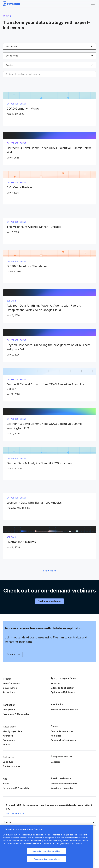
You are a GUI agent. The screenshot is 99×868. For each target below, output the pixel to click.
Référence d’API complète (16, 788)
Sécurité (55, 683)
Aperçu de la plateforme (63, 678)
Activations (9, 692)
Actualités (56, 736)
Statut (6, 784)
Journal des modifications (64, 784)
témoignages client (13, 731)
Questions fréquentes (62, 788)
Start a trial (14, 654)
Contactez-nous (11, 766)
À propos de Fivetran (61, 757)
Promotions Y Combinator (16, 714)
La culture (8, 762)
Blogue (54, 726)
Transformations (11, 683)
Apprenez (8, 736)
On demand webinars (50, 601)
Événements (9, 740)
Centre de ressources (62, 731)
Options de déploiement (63, 692)
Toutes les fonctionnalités (64, 710)
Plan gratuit (9, 710)
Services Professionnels (63, 740)
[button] (93, 4)
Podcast (7, 744)
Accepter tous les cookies (46, 851)
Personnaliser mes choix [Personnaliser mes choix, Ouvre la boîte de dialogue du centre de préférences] (46, 859)
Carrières (56, 762)
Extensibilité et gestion (62, 688)
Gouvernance (10, 688)
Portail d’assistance (61, 778)
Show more (49, 571)
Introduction (57, 704)
